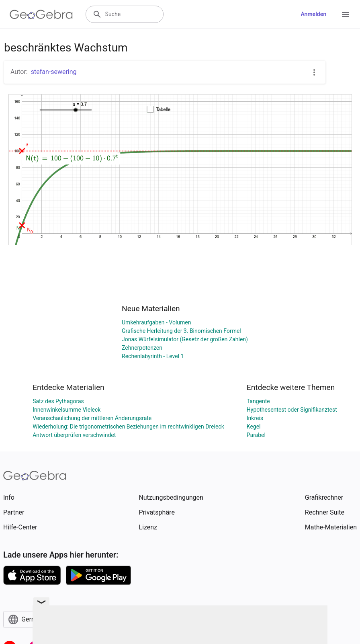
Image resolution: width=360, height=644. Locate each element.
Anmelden (313, 14)
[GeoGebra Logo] (41, 14)
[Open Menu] (346, 14)
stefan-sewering (54, 72)
